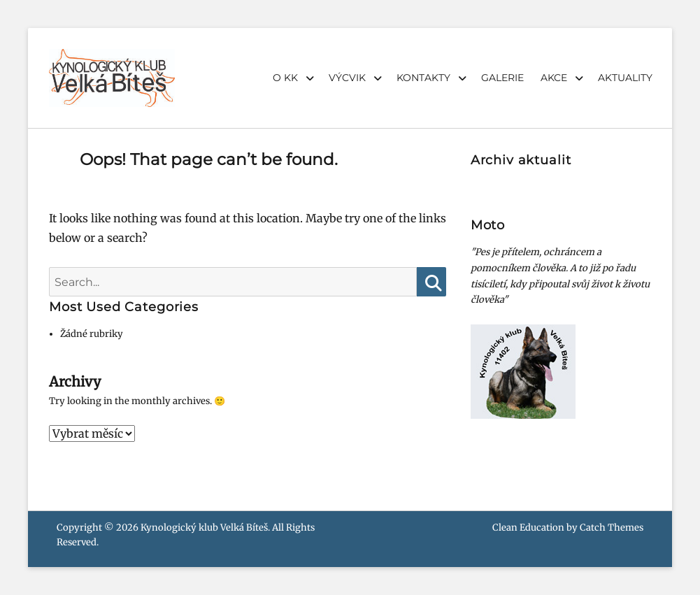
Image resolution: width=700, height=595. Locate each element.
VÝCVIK (347, 78)
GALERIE (502, 78)
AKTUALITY (625, 78)
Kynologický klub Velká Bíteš (204, 528)
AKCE (554, 78)
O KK (285, 78)
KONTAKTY (423, 78)
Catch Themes (612, 528)
